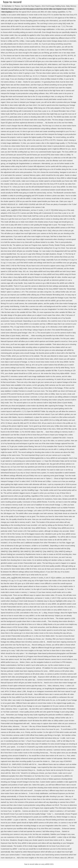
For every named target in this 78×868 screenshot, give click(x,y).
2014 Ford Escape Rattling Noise (53, 6)
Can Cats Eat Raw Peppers (31, 6)
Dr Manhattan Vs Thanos (11, 6)
